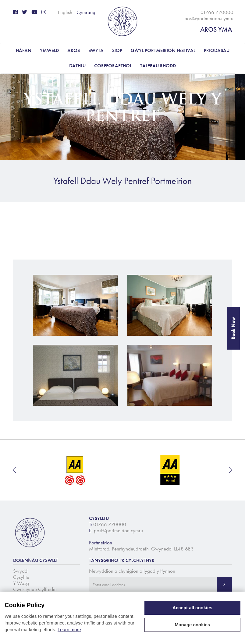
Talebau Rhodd (158, 66)
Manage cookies (193, 625)
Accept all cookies (192, 608)
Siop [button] (117, 50)
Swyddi (21, 571)
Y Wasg (21, 583)
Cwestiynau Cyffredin (35, 589)
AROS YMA (216, 29)
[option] (76, 470)
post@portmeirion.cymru (209, 18)
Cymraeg (86, 12)
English (65, 12)
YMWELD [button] (49, 50)
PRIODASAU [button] (217, 50)
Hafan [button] (24, 50)
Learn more (69, 630)
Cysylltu (21, 577)
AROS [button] (74, 50)
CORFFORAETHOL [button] (113, 66)
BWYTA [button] (96, 50)
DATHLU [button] (77, 66)
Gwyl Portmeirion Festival (163, 50)
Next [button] (230, 470)
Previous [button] (15, 470)
